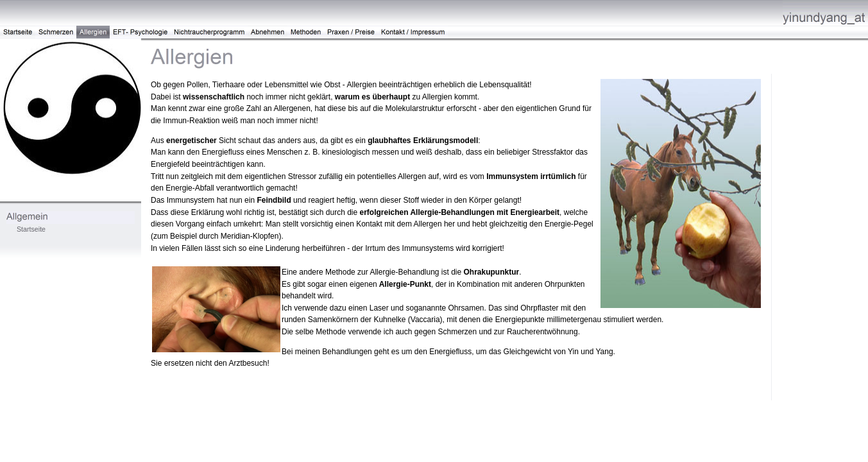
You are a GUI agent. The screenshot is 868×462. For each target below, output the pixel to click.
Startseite (31, 229)
